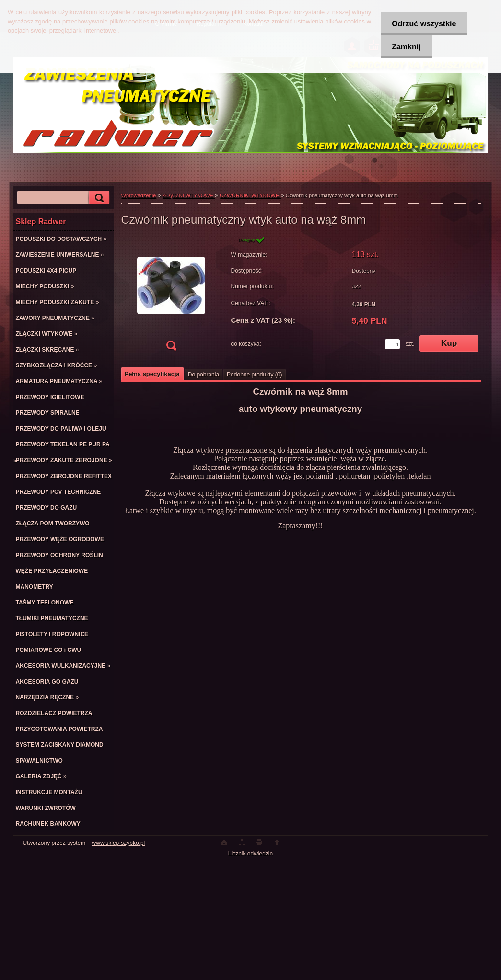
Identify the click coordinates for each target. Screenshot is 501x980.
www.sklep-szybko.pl (119, 843)
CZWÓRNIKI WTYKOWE (250, 195)
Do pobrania (204, 375)
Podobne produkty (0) (254, 375)
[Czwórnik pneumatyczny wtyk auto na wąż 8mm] (171, 296)
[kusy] (392, 344)
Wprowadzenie (139, 195)
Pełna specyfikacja (152, 374)
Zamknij (405, 47)
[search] (98, 198)
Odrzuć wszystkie (422, 24)
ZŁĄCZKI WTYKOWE (189, 195)
